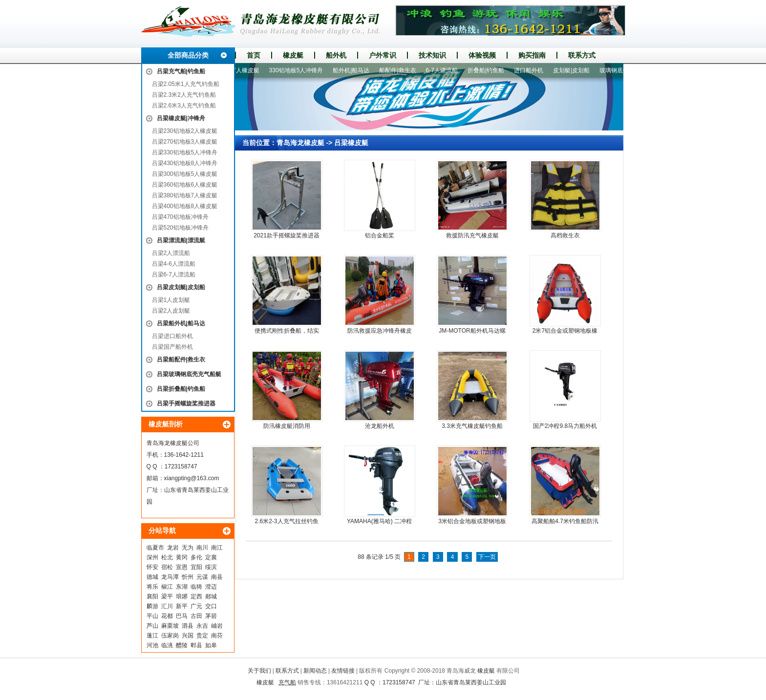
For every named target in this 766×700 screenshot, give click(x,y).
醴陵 (182, 645)
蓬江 (152, 636)
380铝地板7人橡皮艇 (236, 70)
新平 (182, 606)
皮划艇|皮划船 (575, 70)
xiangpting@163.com (192, 478)
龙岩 (173, 548)
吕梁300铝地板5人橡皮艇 (185, 174)
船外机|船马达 (354, 70)
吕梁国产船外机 (172, 347)
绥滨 (211, 567)
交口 (211, 606)
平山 (152, 616)
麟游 (152, 606)
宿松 (167, 567)
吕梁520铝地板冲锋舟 (180, 228)
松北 (167, 557)
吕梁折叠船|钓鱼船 (181, 389)
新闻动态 (315, 671)
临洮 (167, 645)
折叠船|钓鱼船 (489, 70)
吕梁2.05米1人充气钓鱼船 (186, 84)
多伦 (196, 557)
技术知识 (432, 55)
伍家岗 (170, 636)
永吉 (202, 626)
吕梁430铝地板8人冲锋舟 (185, 163)
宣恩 (182, 567)
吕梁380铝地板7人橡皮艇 (185, 195)
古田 (196, 616)
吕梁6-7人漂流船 (174, 275)
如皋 (211, 645)
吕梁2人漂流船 (171, 253)
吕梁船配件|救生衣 (181, 360)
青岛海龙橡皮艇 (300, 143)
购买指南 (532, 55)
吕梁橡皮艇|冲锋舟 (181, 118)
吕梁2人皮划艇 (171, 311)
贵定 (202, 636)
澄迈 (211, 587)
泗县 (188, 626)
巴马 (182, 616)
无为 (188, 548)
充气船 (287, 682)
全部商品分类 (188, 55)
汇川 (167, 606)
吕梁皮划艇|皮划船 (181, 287)
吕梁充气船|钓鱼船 (181, 71)
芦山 (152, 626)
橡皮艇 (293, 55)
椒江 (167, 587)
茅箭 (211, 616)
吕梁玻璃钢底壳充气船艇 (189, 374)
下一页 (487, 557)
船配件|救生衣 (401, 70)
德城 (152, 577)
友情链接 (343, 671)
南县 (217, 577)
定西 (196, 596)
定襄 (211, 557)
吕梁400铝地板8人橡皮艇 (185, 206)
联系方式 (582, 55)
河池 (152, 645)
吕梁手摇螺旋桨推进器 (186, 403)
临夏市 (155, 548)
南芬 (217, 636)
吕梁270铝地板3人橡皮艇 (185, 142)
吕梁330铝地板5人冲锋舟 (185, 152)
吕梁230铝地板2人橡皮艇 (185, 131)
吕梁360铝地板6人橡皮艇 (185, 185)
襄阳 (152, 596)
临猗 (196, 587)
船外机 (336, 55)
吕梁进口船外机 (172, 336)
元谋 (202, 577)
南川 (202, 548)
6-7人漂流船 (445, 70)
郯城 (211, 596)
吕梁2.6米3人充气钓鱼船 (184, 106)
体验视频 (482, 55)
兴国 (188, 636)
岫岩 (217, 626)
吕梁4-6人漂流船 (174, 264)
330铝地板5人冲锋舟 (300, 70)
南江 (217, 548)
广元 (196, 606)
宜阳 (196, 567)
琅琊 (182, 596)
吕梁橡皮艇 (351, 143)
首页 (254, 55)
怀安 (152, 567)
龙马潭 (170, 577)
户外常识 (383, 55)
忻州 (188, 577)
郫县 (196, 645)
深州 (152, 557)
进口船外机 (532, 70)
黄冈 (182, 557)
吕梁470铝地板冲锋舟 (180, 217)
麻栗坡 (170, 626)
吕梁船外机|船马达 (181, 323)
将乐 (152, 587)
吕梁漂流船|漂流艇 (181, 240)
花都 (167, 616)
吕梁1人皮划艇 (171, 300)
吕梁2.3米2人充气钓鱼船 (184, 95)
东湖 (182, 587)
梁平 (167, 596)
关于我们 (259, 671)
